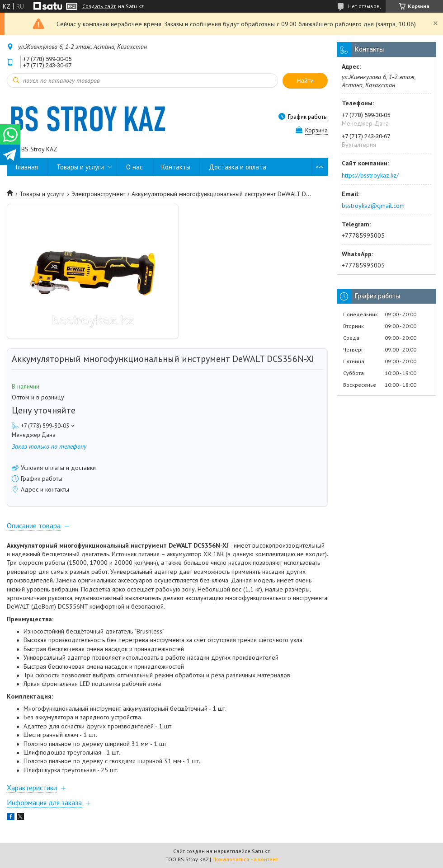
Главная (27, 167)
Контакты (176, 167)
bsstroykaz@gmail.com (373, 206)
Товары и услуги (80, 167)
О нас (134, 167)
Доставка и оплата (238, 167)
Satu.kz (261, 851)
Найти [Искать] (305, 81)
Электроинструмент (98, 194)
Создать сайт (99, 6)
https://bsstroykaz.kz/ (370, 175)
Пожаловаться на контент (245, 859)
